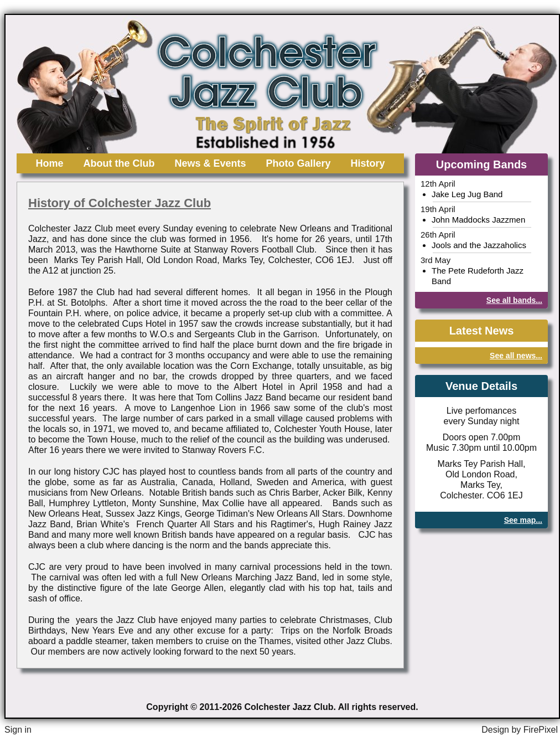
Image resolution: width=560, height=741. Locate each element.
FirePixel (541, 730)
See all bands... (514, 300)
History (368, 163)
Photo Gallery (299, 163)
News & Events (210, 163)
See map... (523, 520)
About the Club (119, 163)
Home (49, 163)
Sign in (18, 730)
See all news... (516, 356)
